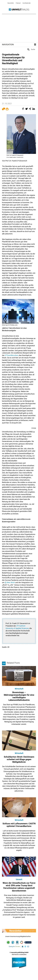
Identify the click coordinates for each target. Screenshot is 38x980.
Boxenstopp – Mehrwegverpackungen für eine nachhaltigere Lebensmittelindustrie (19, 696)
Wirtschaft (19, 689)
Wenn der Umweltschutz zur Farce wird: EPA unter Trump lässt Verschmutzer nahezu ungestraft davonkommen (19, 887)
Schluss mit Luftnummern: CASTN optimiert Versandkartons (19, 825)
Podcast (18, 3)
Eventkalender (27, 3)
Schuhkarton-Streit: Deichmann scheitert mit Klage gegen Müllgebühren (19, 759)
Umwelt (19, 879)
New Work (11, 582)
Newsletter (11, 3)
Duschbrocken (13, 355)
